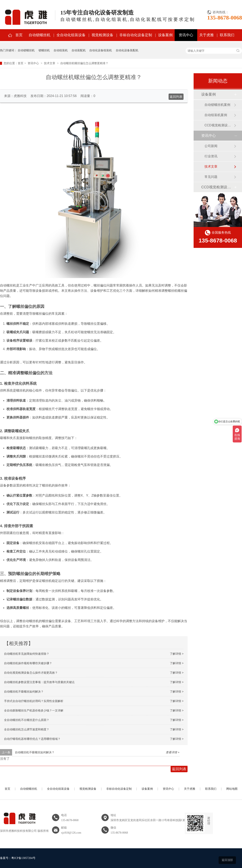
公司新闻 (211, 146)
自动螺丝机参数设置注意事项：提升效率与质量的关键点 (39, 682)
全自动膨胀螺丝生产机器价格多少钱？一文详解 (34, 710)
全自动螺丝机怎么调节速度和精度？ (27, 729)
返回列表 (176, 97)
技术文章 (50, 63)
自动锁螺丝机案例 (217, 105)
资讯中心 (186, 35)
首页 (19, 35)
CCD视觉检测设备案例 (219, 125)
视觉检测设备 (102, 35)
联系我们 (227, 35)
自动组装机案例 (216, 115)
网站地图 (232, 789)
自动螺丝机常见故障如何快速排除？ (27, 654)
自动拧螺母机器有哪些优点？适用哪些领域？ (32, 739)
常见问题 (211, 177)
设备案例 (165, 35)
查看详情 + (173, 752)
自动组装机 (61, 50)
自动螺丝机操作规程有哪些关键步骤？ (28, 663)
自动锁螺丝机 (40, 35)
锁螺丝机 (44, 50)
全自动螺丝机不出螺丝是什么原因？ (27, 720)
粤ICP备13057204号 (23, 858)
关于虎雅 (207, 35)
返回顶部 (227, 860)
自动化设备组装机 (101, 50)
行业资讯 (211, 156)
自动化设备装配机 (127, 50)
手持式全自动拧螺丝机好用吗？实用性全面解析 (34, 701)
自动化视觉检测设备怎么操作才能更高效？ (31, 673)
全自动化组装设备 (71, 35)
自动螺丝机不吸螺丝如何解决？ (24, 692)
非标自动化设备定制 (136, 35)
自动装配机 (79, 50)
